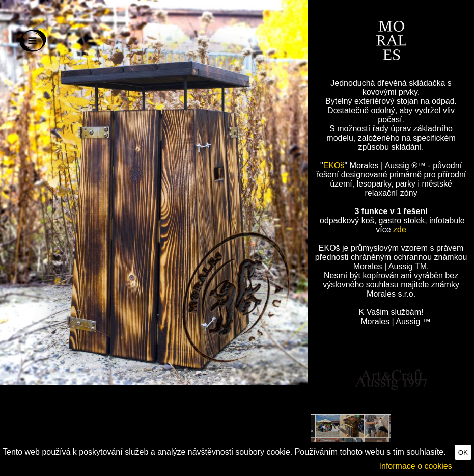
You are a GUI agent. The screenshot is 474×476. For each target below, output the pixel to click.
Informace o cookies (416, 466)
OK (463, 452)
